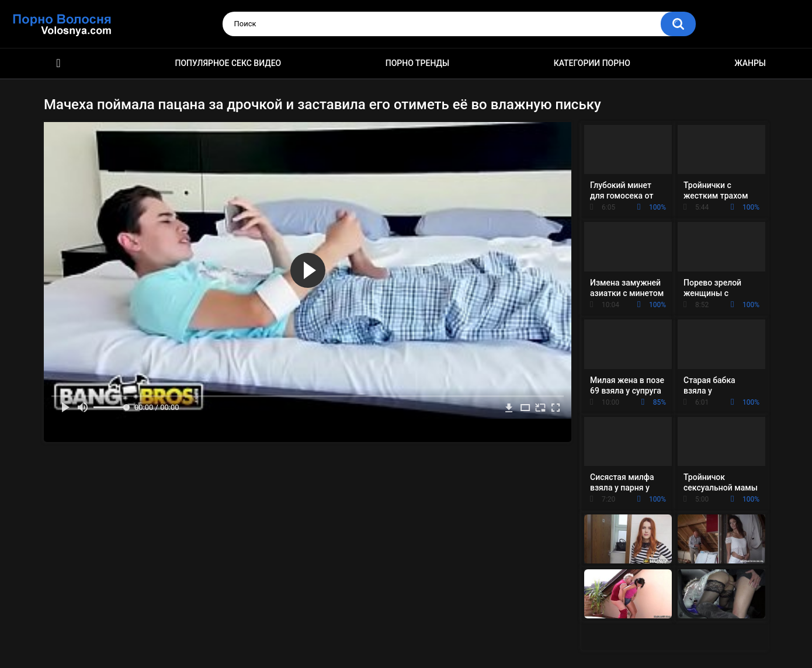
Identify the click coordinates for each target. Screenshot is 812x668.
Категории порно (592, 63)
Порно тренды (417, 63)
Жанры (750, 63)
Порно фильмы (58, 63)
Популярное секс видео (228, 63)
